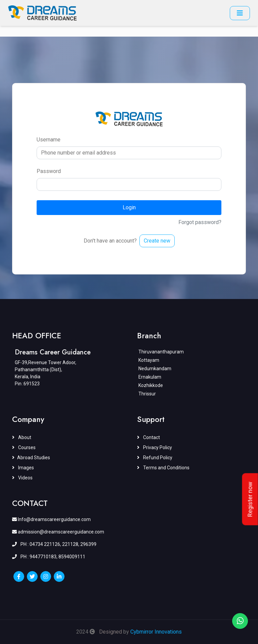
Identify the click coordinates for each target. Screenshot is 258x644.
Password (49, 171)
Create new (157, 241)
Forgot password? (200, 222)
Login (129, 207)
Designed (111, 632)
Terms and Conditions (163, 468)
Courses (24, 447)
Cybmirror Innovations (156, 632)
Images (23, 468)
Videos (22, 478)
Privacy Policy (155, 447)
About (22, 437)
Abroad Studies (31, 458)
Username (49, 140)
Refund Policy (155, 458)
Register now (250, 499)
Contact (148, 437)
